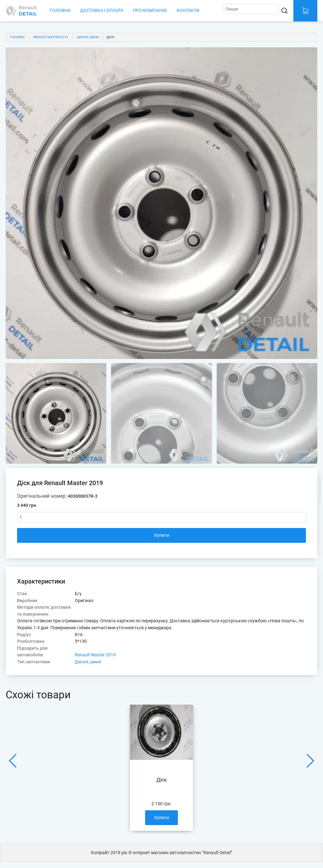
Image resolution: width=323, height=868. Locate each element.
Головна (60, 11)
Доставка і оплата (102, 11)
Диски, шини (88, 37)
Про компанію (150, 11)
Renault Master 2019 (51, 37)
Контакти (188, 11)
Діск (110, 37)
